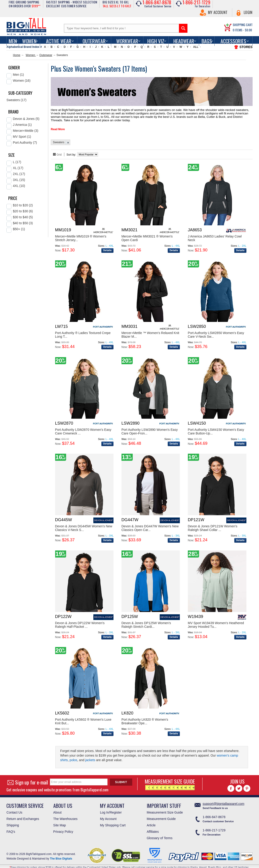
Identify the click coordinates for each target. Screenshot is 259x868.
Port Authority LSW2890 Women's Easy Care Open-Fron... (150, 427)
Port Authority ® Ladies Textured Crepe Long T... (83, 331)
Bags (207, 41)
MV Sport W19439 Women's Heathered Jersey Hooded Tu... (216, 621)
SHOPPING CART (243, 25)
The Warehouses (65, 815)
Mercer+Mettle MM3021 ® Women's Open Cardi (147, 234)
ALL (196, 47)
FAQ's (11, 828)
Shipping (13, 821)
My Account (218, 12)
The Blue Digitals (61, 855)
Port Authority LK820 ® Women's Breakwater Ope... (145, 717)
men (13, 41)
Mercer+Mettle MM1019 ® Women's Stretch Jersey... (81, 234)
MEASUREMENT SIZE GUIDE (170, 780)
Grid (59, 151)
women (29, 41)
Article (151, 821)
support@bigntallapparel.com (224, 800)
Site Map (60, 821)
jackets (90, 756)
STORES (246, 47)
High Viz (156, 41)
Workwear (127, 41)
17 (128, 69)
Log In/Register (111, 808)
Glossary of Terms (160, 834)
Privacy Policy (63, 828)
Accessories (233, 41)
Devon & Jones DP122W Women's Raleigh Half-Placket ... (80, 621)
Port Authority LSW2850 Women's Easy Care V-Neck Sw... (216, 331)
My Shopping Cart (113, 821)
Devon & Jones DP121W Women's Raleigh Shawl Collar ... (213, 524)
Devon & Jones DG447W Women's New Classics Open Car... (150, 524)
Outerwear (94, 41)
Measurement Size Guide (165, 808)
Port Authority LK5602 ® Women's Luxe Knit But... (83, 717)
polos (73, 756)
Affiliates (153, 828)
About (58, 808)
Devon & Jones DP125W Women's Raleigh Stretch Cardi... (146, 621)
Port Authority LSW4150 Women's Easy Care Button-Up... (216, 427)
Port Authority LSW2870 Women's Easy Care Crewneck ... (83, 427)
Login (248, 12)
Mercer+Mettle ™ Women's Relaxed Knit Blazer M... (150, 331)
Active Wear (59, 41)
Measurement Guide (161, 815)
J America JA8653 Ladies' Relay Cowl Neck (215, 234)
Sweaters (59, 138)
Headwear (184, 41)
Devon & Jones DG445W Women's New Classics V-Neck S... (84, 524)
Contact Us (14, 808)
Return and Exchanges (23, 815)
